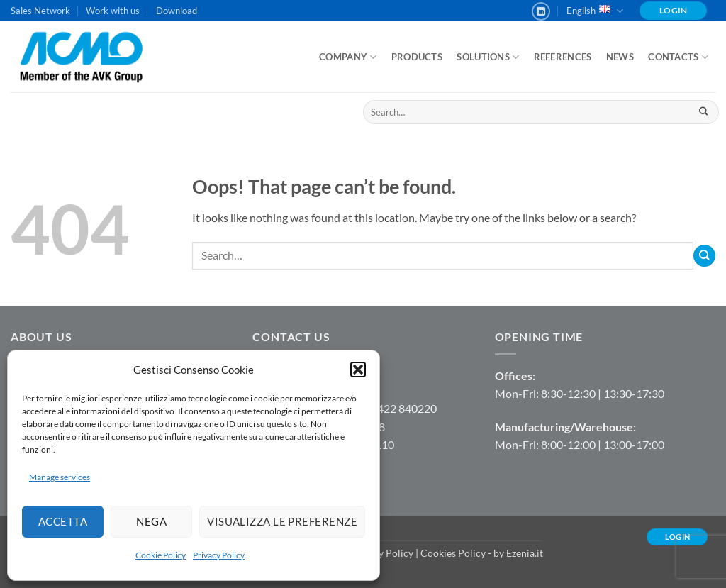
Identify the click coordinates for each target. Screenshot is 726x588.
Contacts (678, 57)
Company (348, 57)
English (595, 11)
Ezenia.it (525, 553)
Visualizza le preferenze (282, 521)
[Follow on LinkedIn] (541, 11)
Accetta (63, 521)
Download (177, 11)
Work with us (113, 11)
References (563, 57)
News (620, 57)
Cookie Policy (161, 555)
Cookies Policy (453, 553)
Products (417, 57)
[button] (358, 370)
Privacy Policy (219, 555)
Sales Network (40, 11)
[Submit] (703, 112)
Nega (151, 521)
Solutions (488, 57)
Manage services (60, 477)
